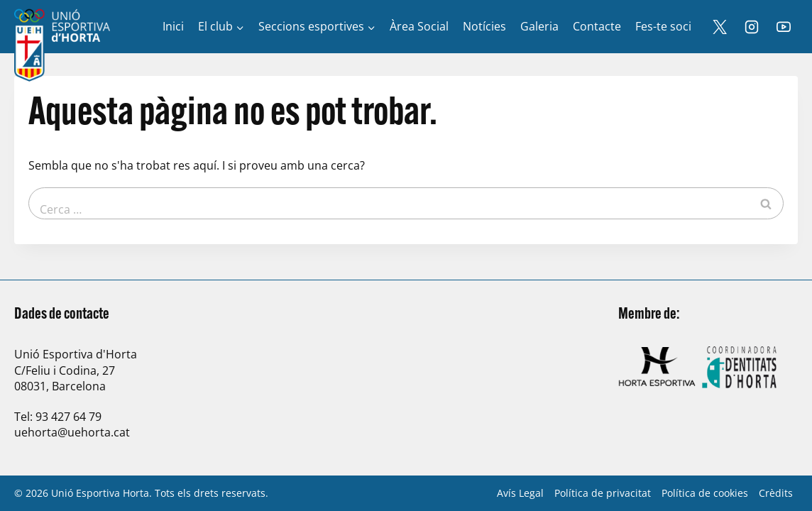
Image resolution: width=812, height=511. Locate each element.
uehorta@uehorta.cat (72, 432)
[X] (720, 27)
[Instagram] (752, 27)
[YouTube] (784, 27)
